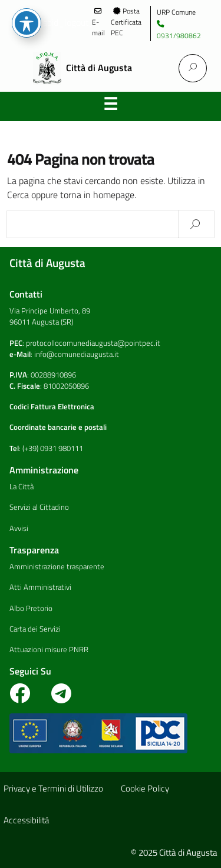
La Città (22, 486)
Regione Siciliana (26, 22)
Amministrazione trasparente (57, 566)
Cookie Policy (145, 788)
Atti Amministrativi (40, 587)
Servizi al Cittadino (39, 507)
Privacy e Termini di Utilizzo (53, 788)
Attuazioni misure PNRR (49, 649)
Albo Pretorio (31, 608)
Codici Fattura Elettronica (52, 406)
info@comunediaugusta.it (77, 354)
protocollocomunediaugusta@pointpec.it (93, 343)
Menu (111, 106)
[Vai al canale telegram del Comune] (61, 698)
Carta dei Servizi (35, 629)
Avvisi (19, 528)
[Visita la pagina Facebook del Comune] (26, 698)
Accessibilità (26, 820)
